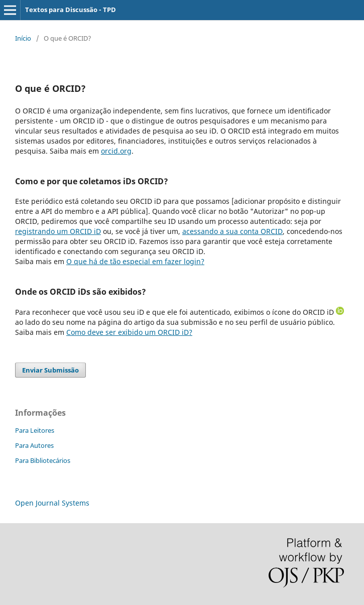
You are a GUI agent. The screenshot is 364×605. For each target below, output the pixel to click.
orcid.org (116, 151)
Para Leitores (35, 430)
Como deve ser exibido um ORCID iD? (129, 332)
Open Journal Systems (52, 503)
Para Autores (34, 445)
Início (23, 38)
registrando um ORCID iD (58, 231)
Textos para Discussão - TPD (71, 10)
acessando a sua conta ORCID (232, 231)
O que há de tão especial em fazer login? (135, 261)
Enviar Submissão (50, 370)
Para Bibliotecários (43, 460)
